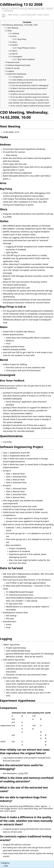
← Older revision (12, 15)
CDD (6, 866)
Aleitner (37, 9)
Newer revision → (45, 15)
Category (5, 863)
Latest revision (26, 15)
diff (4, 15)
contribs (49, 9)
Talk (43, 9)
